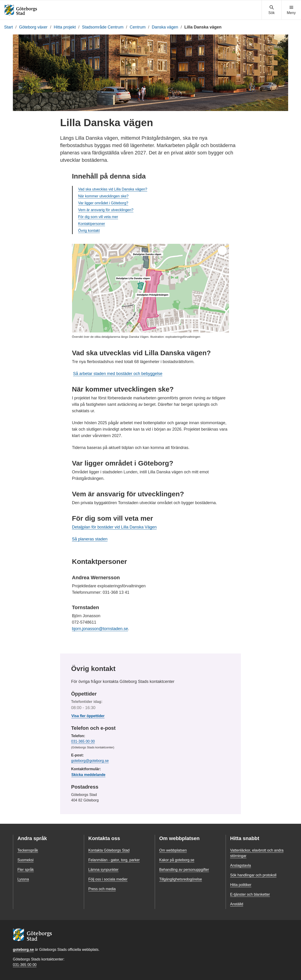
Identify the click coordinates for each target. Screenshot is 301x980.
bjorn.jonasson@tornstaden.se (100, 629)
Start (8, 27)
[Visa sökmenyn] (272, 10)
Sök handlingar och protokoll (253, 875)
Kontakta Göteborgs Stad (109, 850)
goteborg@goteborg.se (90, 761)
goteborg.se (23, 950)
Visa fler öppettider (88, 716)
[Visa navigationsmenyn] (291, 10)
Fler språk (26, 870)
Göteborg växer (33, 27)
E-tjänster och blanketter (250, 894)
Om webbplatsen (173, 850)
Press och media (102, 889)
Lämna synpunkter (103, 870)
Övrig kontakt (89, 231)
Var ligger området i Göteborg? (103, 203)
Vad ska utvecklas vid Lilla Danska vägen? (113, 189)
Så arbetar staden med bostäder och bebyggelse (118, 374)
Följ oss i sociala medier (108, 879)
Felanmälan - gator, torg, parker (114, 860)
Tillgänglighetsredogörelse (181, 879)
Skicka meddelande (88, 775)
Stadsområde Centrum (103, 27)
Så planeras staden (90, 539)
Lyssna (23, 879)
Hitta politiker (241, 885)
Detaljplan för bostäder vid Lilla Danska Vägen (114, 527)
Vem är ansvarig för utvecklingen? (106, 210)
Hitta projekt (65, 27)
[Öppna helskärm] (222, 250)
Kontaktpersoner (92, 224)
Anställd (237, 904)
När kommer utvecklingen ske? (103, 196)
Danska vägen (165, 27)
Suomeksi (25, 860)
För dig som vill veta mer (98, 217)
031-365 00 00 (83, 741)
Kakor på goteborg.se (177, 860)
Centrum (138, 27)
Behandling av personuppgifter (184, 870)
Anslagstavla (241, 865)
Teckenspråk (28, 850)
